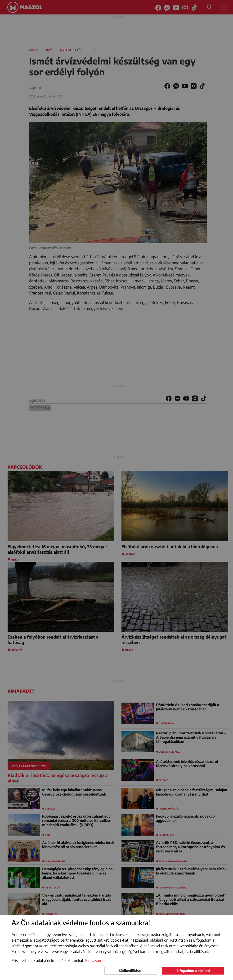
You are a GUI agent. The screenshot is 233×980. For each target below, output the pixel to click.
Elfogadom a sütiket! (193, 971)
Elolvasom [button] (94, 961)
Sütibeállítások (131, 971)
